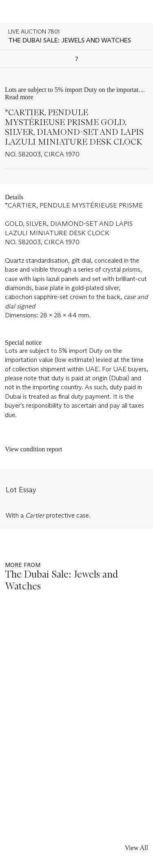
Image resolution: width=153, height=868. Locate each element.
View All (136, 848)
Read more (19, 97)
